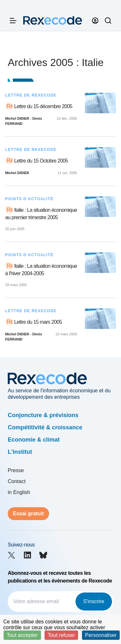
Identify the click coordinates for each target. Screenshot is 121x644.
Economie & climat (34, 440)
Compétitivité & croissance (45, 427)
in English (19, 492)
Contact (17, 481)
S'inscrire (94, 601)
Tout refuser (61, 635)
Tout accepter (22, 635)
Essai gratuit (28, 513)
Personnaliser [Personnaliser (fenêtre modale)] (101, 635)
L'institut (20, 452)
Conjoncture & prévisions (43, 415)
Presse (16, 470)
